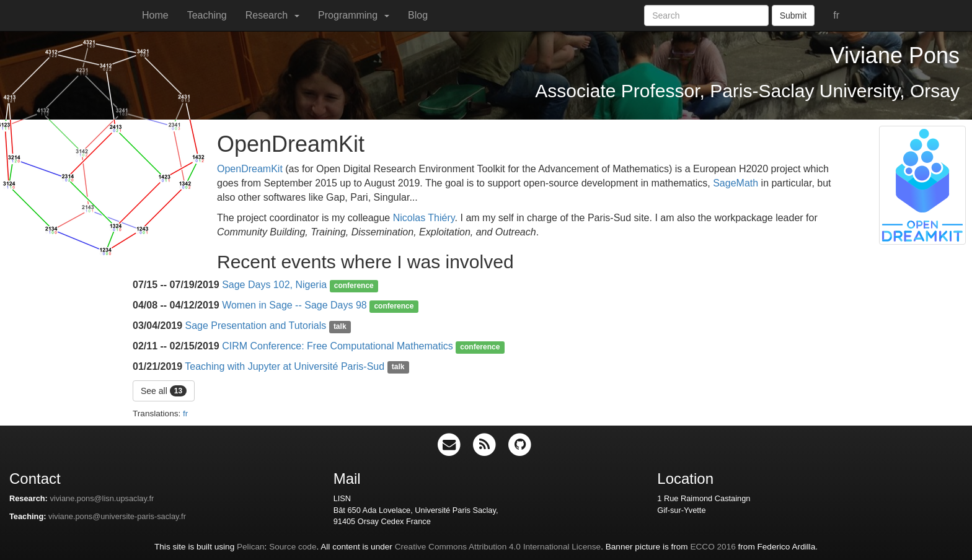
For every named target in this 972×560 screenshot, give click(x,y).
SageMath (736, 183)
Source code (293, 547)
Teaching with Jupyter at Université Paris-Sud (285, 366)
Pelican (251, 547)
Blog (418, 15)
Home (155, 15)
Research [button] (272, 15)
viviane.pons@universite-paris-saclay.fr (117, 516)
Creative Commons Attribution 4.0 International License (498, 547)
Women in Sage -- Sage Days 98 (294, 305)
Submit (793, 15)
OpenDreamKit (250, 169)
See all (164, 391)
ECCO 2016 (713, 547)
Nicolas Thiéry (424, 218)
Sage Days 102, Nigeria (274, 285)
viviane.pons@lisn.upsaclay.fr (102, 498)
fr (836, 15)
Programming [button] (354, 15)
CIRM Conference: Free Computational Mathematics (338, 346)
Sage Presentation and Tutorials (256, 326)
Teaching (207, 15)
